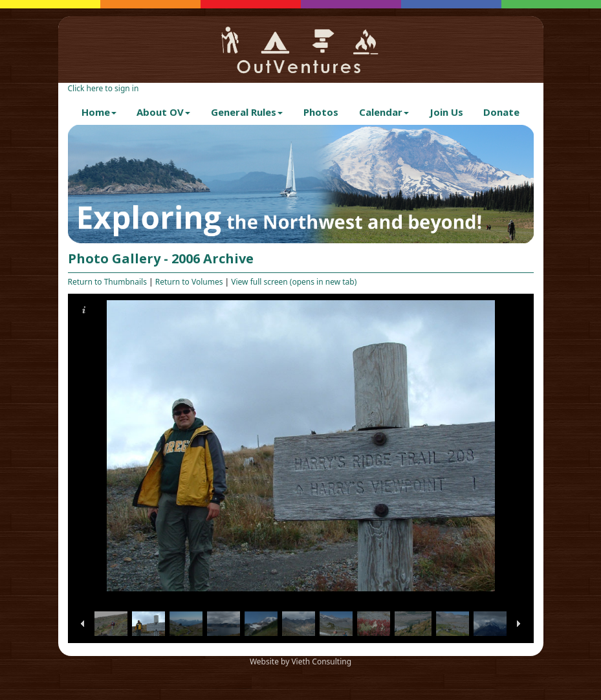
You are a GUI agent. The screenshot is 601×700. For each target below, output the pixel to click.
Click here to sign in (104, 88)
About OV (163, 112)
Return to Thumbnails (107, 282)
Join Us (446, 112)
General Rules (247, 112)
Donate (501, 112)
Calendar (384, 112)
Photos (321, 112)
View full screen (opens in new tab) (294, 282)
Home (99, 112)
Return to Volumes (189, 282)
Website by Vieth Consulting (300, 662)
